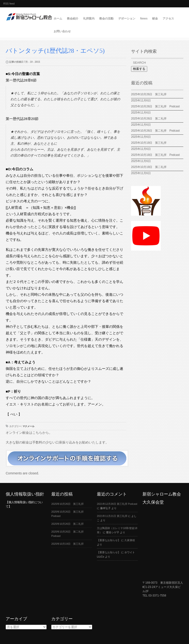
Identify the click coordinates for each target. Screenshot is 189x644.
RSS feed (9, 4)
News (144, 19)
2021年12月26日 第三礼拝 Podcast (117, 504)
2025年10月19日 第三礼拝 (150, 143)
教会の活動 (106, 19)
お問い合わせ (62, 31)
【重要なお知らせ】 (109, 540)
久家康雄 (130, 540)
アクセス (168, 19)
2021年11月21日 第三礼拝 (112, 516)
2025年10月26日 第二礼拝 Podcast (155, 131)
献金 (155, 19)
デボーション (127, 19)
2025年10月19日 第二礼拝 (149, 167)
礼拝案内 (89, 19)
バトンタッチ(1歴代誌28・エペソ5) (58, 51)
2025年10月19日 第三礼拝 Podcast (155, 155)
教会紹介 (73, 19)
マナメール (28, 426)
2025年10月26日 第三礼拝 (149, 94)
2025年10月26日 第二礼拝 (149, 119)
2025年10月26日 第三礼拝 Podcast (155, 106)
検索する (139, 69)
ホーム (58, 19)
